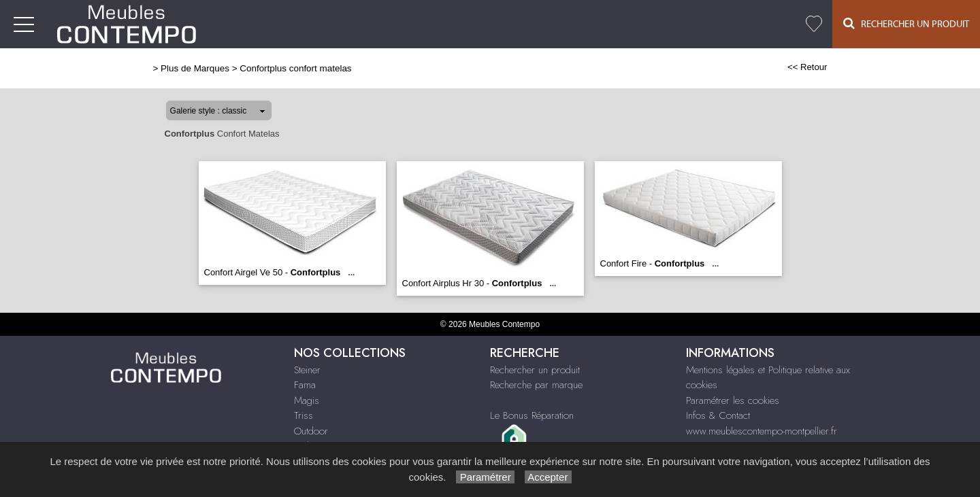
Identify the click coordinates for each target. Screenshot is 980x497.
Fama (305, 385)
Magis (307, 400)
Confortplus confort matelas (295, 68)
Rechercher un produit (535, 370)
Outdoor (311, 431)
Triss (304, 415)
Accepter (548, 477)
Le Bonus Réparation (532, 415)
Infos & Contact (718, 415)
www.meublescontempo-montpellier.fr (762, 431)
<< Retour (807, 67)
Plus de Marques (195, 68)
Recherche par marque (536, 385)
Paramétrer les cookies (733, 400)
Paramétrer (485, 477)
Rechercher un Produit (906, 23)
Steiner (307, 370)
